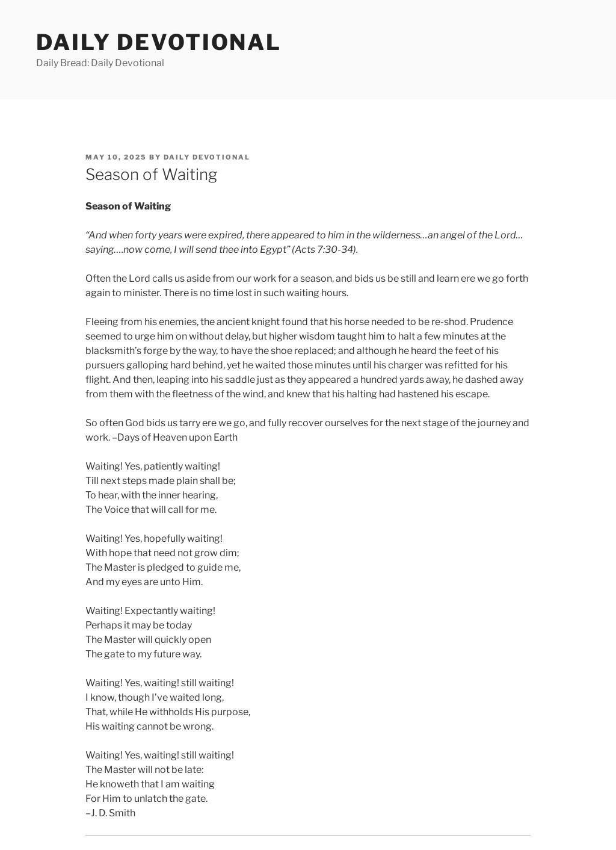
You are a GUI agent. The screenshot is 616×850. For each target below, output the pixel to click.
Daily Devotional (159, 42)
